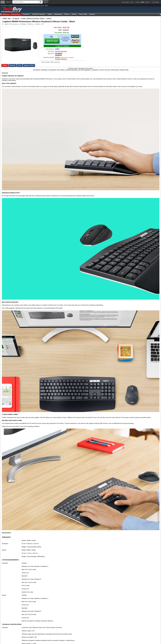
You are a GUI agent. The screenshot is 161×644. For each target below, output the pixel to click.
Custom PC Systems (39, 14)
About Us (9, 2)
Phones (74, 14)
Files (20, 65)
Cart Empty (156, 2)
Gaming (92, 14)
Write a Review (55, 62)
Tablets (50, 14)
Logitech (49, 18)
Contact (138, 2)
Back (9, 18)
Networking (58, 14)
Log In (132, 2)
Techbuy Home (11, 14)
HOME (5, 18)
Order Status (125, 2)
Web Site (64, 51)
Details (5, 65)
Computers (26, 14)
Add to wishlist (46, 62)
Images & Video (29, 65)
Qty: (52, 37)
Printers (67, 14)
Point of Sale (83, 14)
